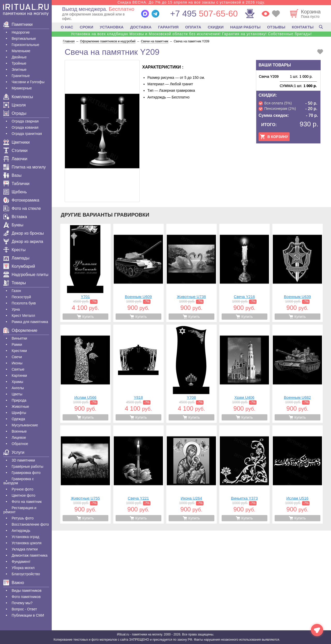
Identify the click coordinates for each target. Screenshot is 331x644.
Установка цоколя (27, 543)
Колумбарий (19, 266)
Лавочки (15, 159)
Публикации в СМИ (28, 615)
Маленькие (21, 51)
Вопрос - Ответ (24, 609)
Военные (19, 431)
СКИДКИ (216, 27)
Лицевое (19, 438)
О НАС (67, 27)
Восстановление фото (30, 524)
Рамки (17, 344)
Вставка (15, 217)
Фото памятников (26, 597)
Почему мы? (22, 603)
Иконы (17, 363)
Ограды (15, 113)
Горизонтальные (25, 45)
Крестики (19, 351)
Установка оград (25, 537)
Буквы (13, 225)
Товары (15, 283)
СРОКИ (86, 27)
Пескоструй (21, 297)
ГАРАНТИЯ (168, 27)
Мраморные (22, 88)
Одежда (18, 419)
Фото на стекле (22, 208)
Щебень (15, 192)
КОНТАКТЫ (303, 27)
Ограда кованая (25, 127)
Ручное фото (22, 489)
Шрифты (19, 413)
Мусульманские (25, 425)
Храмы (17, 382)
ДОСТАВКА (141, 27)
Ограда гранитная (27, 134)
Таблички (16, 184)
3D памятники (23, 460)
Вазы (12, 175)
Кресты (14, 250)
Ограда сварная (25, 121)
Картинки (19, 375)
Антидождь (21, 531)
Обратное (20, 444)
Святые (18, 369)
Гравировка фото (26, 473)
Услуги (14, 452)
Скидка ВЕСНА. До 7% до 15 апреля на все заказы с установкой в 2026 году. (191, 2)
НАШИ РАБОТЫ (245, 27)
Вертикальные (24, 39)
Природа (19, 400)
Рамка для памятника (30, 322)
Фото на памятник (27, 502)
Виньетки (19, 338)
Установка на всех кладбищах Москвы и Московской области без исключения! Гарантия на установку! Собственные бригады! (191, 34)
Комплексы (18, 97)
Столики (15, 151)
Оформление (20, 330)
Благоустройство (26, 574)
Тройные (19, 63)
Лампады (16, 258)
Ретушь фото (23, 518)
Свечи (17, 357)
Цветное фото (24, 495)
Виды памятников (27, 591)
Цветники (17, 142)
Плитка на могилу (25, 167)
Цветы (17, 394)
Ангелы (18, 388)
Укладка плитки (25, 549)
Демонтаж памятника (29, 555)
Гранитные (21, 76)
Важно (14, 583)
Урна (16, 309)
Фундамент (21, 562)
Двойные (19, 57)
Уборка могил (23, 568)
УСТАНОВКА (112, 27)
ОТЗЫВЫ (276, 27)
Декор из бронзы (24, 233)
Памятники (18, 24)
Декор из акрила (23, 242)
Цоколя (14, 105)
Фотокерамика (21, 200)
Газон (16, 291)
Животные (20, 407)
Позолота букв (24, 303)
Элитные (19, 70)
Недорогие (21, 32)
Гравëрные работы (27, 466)
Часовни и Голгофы (28, 82)
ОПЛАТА (193, 27)
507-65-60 (204, 14)
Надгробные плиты (26, 275)
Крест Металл (23, 316)
